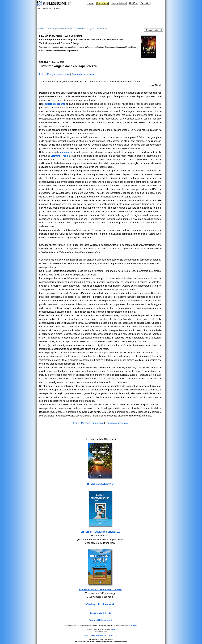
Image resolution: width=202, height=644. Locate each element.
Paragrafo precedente (58, 74)
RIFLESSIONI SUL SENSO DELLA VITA (100, 589)
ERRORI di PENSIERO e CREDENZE (100, 532)
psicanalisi (66, 152)
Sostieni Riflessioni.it (100, 620)
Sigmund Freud (59, 156)
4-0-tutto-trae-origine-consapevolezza (92, 28)
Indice (42, 74)
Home (40, 28)
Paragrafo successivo (83, 74)
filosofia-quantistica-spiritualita (60, 28)
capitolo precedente (54, 104)
